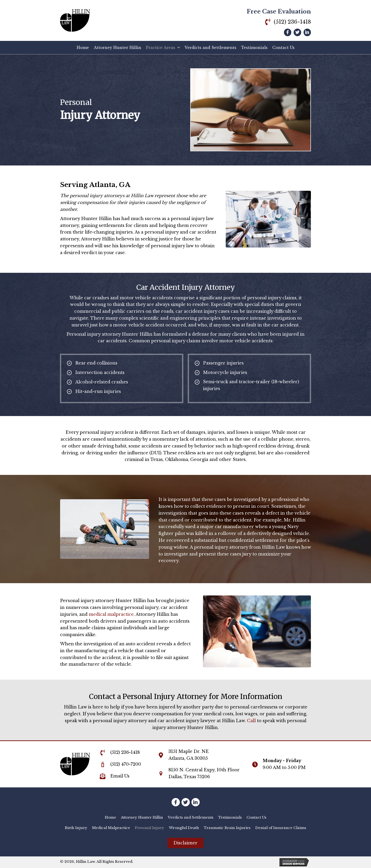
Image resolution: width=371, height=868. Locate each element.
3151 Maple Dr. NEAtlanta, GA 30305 (189, 755)
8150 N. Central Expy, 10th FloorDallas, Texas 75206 (204, 773)
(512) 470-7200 (126, 764)
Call (251, 721)
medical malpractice (111, 614)
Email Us (120, 776)
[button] (185, 843)
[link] (110, 817)
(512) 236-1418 (292, 22)
